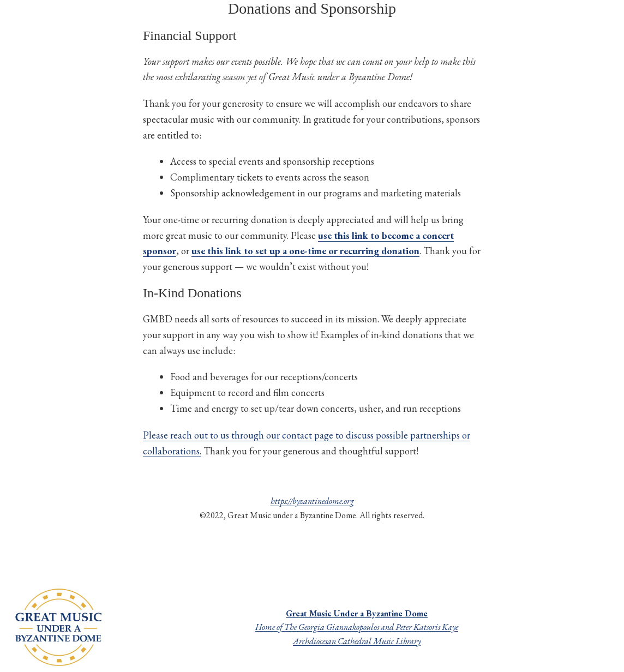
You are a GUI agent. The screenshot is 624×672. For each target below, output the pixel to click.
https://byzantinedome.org (312, 501)
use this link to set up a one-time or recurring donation (305, 251)
